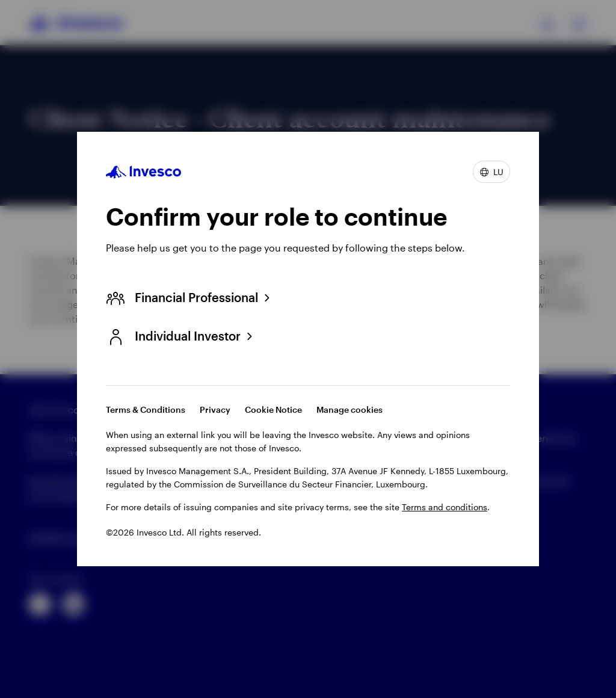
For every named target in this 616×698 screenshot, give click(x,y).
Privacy (215, 409)
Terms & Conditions (146, 409)
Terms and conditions (445, 507)
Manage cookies (350, 409)
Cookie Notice (273, 409)
